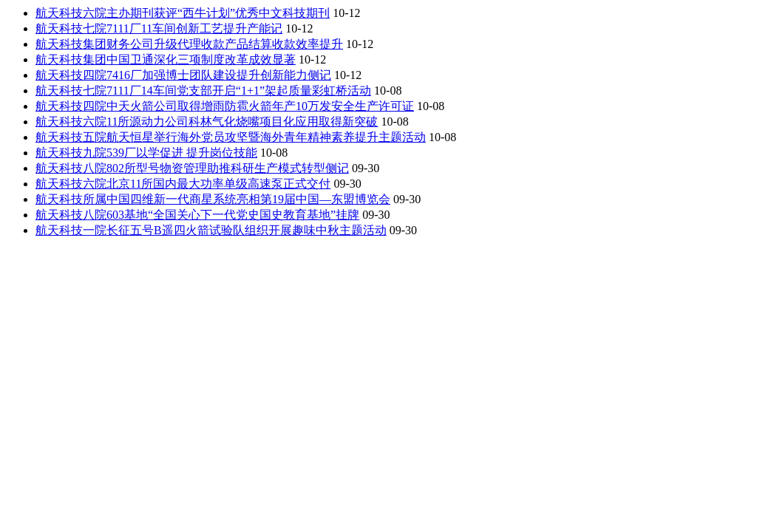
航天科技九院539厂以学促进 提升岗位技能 (146, 153)
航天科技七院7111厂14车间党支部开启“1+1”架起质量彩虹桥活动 (203, 91)
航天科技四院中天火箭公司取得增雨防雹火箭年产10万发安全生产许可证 (225, 106)
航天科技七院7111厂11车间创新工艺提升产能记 (159, 28)
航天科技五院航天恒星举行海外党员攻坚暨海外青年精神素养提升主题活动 (231, 137)
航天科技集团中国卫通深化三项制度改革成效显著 (166, 59)
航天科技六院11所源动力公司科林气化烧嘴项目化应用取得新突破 (207, 122)
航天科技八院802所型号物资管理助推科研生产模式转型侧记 (192, 168)
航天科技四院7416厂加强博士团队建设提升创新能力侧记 (183, 75)
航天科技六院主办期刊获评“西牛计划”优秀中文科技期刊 (183, 13)
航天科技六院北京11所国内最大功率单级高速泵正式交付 (183, 184)
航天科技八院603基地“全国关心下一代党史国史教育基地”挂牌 (197, 215)
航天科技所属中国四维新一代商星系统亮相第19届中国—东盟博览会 (213, 199)
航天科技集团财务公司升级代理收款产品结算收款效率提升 (189, 44)
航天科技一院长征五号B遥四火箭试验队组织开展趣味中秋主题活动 (211, 230)
